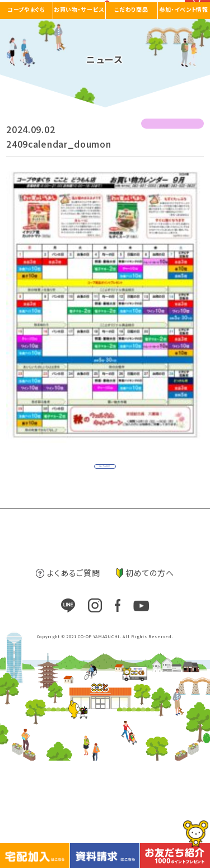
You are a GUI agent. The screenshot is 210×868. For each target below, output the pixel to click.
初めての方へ (145, 680)
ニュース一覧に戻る (102, 495)
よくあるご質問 (68, 680)
